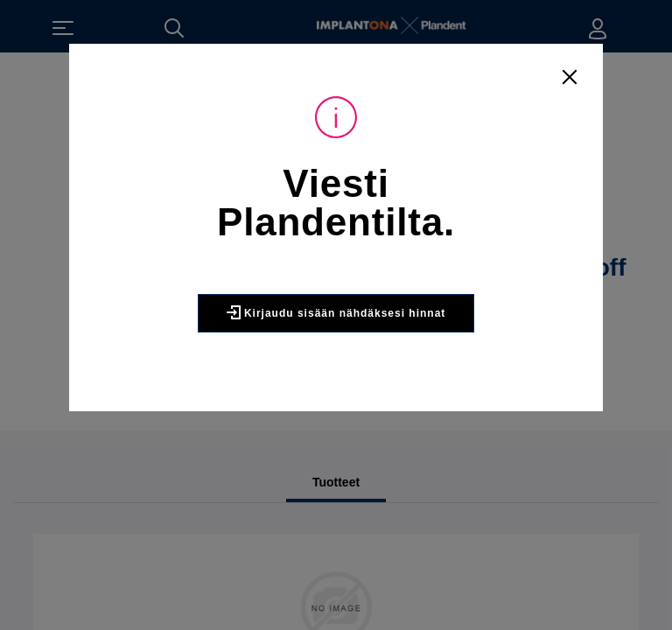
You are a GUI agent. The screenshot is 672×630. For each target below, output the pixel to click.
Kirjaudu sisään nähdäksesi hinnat (336, 319)
